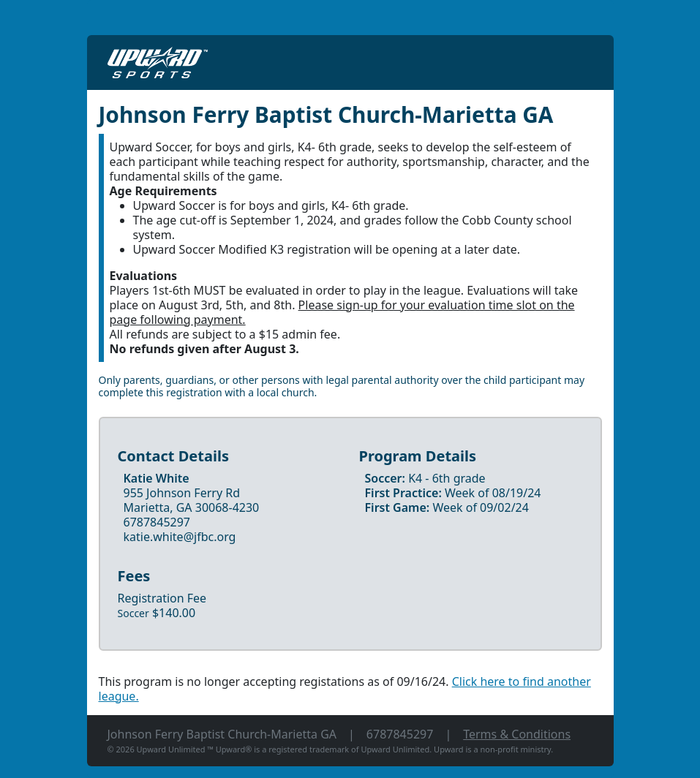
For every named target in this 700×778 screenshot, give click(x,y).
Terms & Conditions (517, 734)
